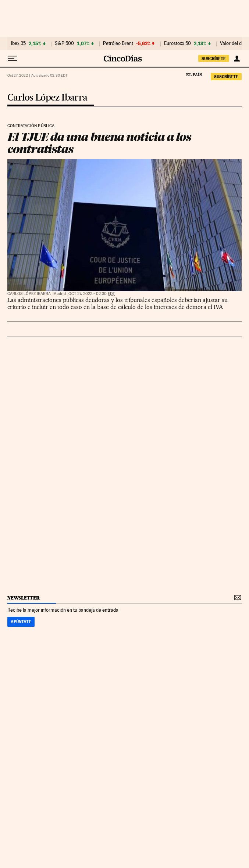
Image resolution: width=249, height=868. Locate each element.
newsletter (24, 598)
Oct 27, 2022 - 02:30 (92, 294)
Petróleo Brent (118, 43)
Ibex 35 (18, 43)
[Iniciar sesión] (237, 59)
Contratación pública (31, 126)
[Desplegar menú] (13, 59)
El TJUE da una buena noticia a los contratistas (99, 143)
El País (194, 74)
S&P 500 (64, 43)
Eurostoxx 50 (177, 43)
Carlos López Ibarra (47, 98)
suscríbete (214, 59)
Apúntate (21, 622)
